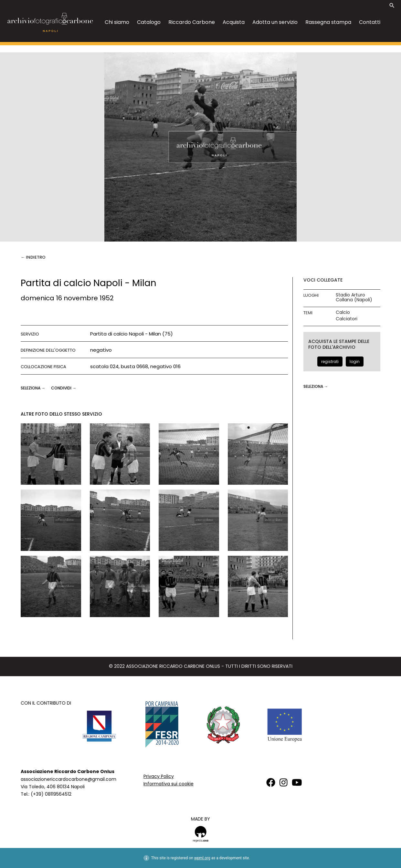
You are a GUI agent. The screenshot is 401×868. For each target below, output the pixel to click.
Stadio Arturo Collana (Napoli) (354, 297)
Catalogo (149, 22)
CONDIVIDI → (64, 388)
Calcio (343, 312)
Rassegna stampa (328, 22)
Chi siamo (117, 22)
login (355, 362)
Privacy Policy (159, 776)
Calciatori (347, 319)
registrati (330, 362)
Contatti (370, 22)
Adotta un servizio (275, 22)
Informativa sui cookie (169, 784)
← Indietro (33, 257)
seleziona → (33, 388)
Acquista (234, 22)
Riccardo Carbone (192, 22)
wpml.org (202, 858)
